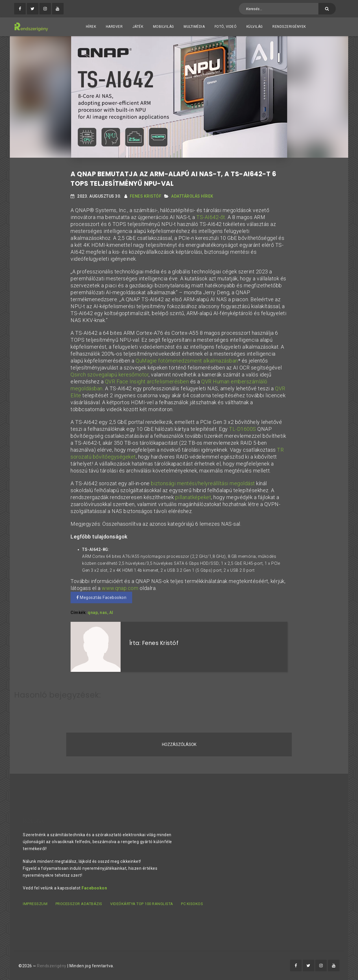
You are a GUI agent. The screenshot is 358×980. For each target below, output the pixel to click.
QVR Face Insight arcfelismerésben (147, 381)
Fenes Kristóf (146, 196)
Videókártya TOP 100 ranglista (142, 904)
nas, (104, 613)
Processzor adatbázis (79, 904)
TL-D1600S (243, 429)
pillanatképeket (193, 497)
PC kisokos (192, 904)
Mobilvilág (164, 27)
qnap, (93, 613)
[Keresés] (327, 9)
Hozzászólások (179, 744)
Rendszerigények (289, 27)
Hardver (114, 27)
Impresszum (35, 904)
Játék (138, 27)
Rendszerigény (52, 966)
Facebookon (94, 888)
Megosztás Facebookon (101, 597)
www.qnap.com (120, 588)
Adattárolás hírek (192, 196)
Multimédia (194, 27)
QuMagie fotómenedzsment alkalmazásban (187, 361)
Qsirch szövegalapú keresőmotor (110, 375)
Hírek (91, 27)
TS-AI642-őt (211, 217)
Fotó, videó (226, 27)
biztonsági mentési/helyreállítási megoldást (203, 483)
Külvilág (255, 27)
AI (111, 613)
